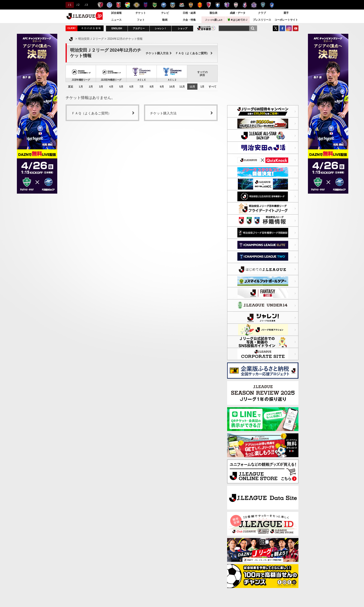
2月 (91, 87)
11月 (182, 87)
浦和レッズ (118, 5)
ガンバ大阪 (218, 5)
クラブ (262, 13)
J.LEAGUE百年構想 (206, 28)
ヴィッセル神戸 (236, 5)
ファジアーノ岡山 (245, 5)
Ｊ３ (86, 5)
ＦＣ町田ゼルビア (164, 5)
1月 (81, 87)
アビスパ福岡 (263, 5)
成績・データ (238, 13)
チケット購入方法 (159, 53)
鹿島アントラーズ (100, 5)
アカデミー (139, 28)
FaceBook (282, 28)
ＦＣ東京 (146, 5)
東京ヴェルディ (155, 5)
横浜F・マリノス (182, 5)
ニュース (116, 20)
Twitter (276, 28)
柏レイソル (136, 5)
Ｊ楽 (213, 20)
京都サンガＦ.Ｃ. (209, 5)
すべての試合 (202, 73)
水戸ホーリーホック (109, 5)
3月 (101, 87)
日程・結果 (189, 13)
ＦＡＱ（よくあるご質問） (194, 53)
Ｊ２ (77, 5)
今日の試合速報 (91, 28)
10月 (172, 87)
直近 (71, 87)
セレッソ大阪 (227, 5)
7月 (141, 87)
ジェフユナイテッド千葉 (127, 5)
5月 (121, 87)
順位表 (213, 13)
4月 (111, 87)
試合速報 (116, 13)
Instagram (289, 28)
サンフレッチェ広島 (254, 5)
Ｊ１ (69, 5)
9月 (162, 87)
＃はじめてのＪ (238, 20)
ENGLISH (117, 28)
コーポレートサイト (286, 20)
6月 (132, 87)
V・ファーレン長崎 (272, 5)
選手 (286, 13)
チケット (141, 13)
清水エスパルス (191, 5)
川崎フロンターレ (173, 5)
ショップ (182, 28)
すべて (213, 87)
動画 (165, 20)
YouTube (296, 28)
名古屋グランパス (200, 5)
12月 (192, 87)
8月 (152, 87)
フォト (141, 20)
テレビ (165, 13)
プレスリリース (262, 20)
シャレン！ (161, 28)
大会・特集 (189, 20)
